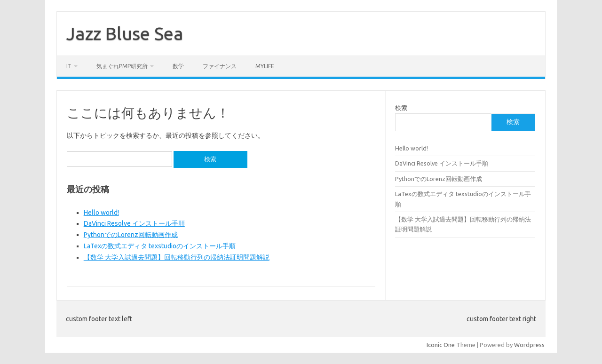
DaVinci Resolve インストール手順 (134, 223)
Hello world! (101, 213)
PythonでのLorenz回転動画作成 (131, 235)
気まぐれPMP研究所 (122, 66)
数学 (178, 66)
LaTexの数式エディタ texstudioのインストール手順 (160, 246)
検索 (401, 108)
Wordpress (529, 345)
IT (69, 66)
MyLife (265, 66)
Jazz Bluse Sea (125, 33)
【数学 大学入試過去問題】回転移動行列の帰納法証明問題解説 (177, 257)
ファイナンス (220, 66)
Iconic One (441, 345)
